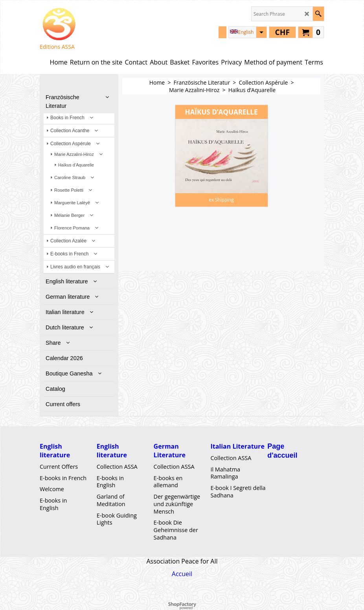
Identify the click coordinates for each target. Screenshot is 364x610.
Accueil (182, 574)
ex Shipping (221, 200)
